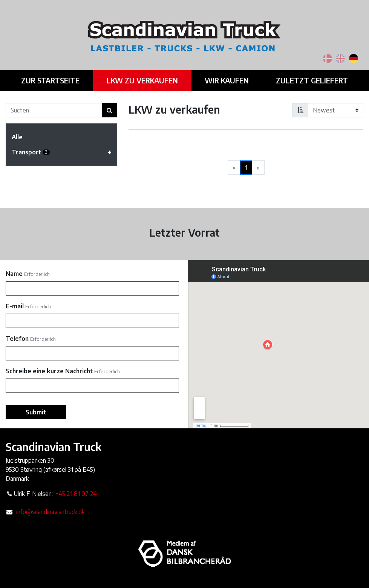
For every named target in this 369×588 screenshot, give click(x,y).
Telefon (17, 339)
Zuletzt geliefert (309, 80)
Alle (17, 137)
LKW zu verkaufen (143, 80)
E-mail (15, 306)
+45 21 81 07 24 (76, 494)
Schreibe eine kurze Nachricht (49, 371)
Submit (36, 412)
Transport (64, 152)
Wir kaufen (226, 80)
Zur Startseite (54, 80)
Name (14, 274)
